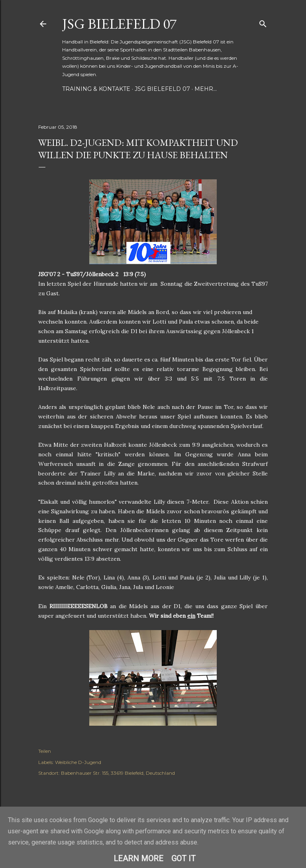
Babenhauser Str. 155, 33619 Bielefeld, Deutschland (118, 773)
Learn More (138, 858)
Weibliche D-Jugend (78, 762)
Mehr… (206, 89)
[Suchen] (263, 22)
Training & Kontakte (96, 89)
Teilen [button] (45, 751)
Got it (183, 858)
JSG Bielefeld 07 (119, 24)
